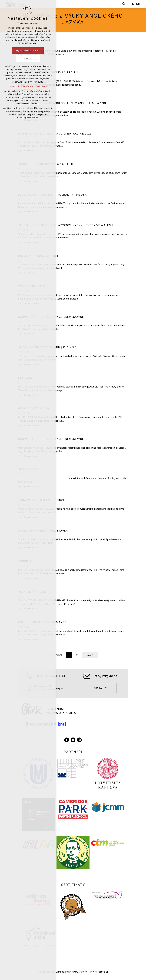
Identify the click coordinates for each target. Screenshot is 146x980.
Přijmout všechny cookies (28, 50)
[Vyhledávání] (124, 4)
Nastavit (28, 58)
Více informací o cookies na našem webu (28, 86)
